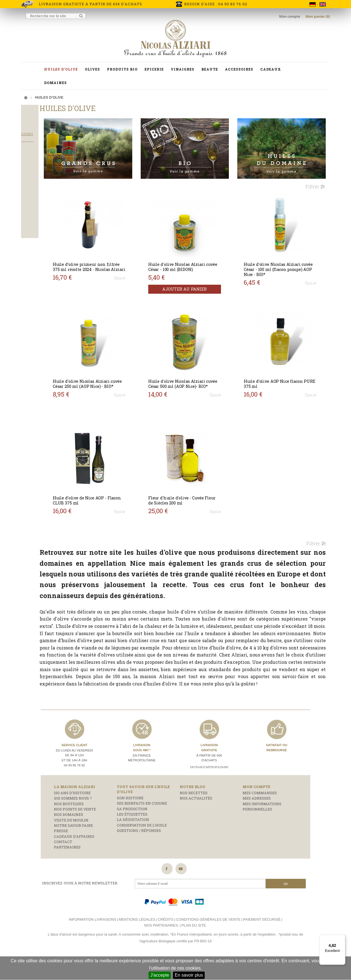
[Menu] (342, 938)
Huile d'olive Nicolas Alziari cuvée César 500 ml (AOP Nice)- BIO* (207, 375)
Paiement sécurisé (262, 941)
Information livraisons (93, 941)
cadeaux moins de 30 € (47, 180)
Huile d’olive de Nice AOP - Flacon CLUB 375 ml (126, 489)
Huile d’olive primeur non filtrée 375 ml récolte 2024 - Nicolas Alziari (127, 258)
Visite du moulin (71, 841)
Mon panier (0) (318, 16)
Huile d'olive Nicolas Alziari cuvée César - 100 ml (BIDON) (207, 256)
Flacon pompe (40, 228)
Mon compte (290, 16)
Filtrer (315, 176)
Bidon (31, 213)
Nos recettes (194, 814)
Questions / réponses (139, 852)
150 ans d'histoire (72, 814)
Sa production (132, 830)
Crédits (166, 941)
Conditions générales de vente (208, 941)
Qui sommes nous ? (73, 820)
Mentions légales (137, 941)
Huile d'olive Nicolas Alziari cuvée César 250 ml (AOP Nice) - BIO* (129, 375)
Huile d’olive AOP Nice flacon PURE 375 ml (288, 373)
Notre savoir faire (73, 847)
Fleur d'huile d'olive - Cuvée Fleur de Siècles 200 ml (206, 489)
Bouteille (35, 221)
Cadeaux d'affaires (74, 858)
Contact (63, 863)
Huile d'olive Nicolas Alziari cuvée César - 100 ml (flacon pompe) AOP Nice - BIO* (287, 258)
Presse (61, 852)
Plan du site (194, 947)
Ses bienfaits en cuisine (142, 825)
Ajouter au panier (208, 278)
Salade (33, 197)
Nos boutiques (69, 825)
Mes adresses (257, 820)
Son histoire (130, 820)
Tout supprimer (63, 144)
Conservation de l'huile (142, 847)
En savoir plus (189, 975)
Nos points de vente (75, 831)
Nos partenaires (161, 947)
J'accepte (160, 975)
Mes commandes (260, 814)
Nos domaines (69, 836)
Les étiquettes (132, 836)
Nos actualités (196, 820)
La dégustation (133, 841)
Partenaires (67, 869)
